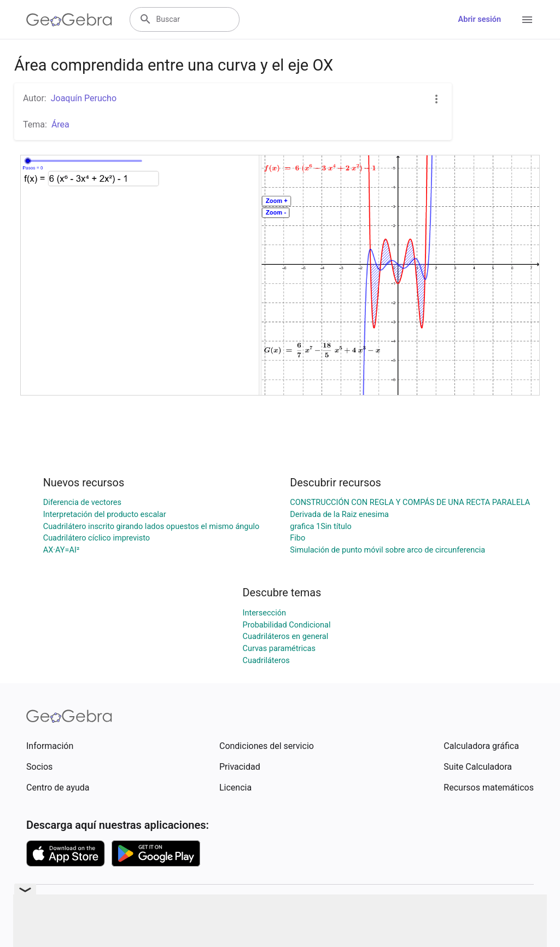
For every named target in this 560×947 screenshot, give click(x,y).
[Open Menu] (527, 20)
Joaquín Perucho (84, 98)
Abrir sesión (480, 19)
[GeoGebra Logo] (69, 20)
